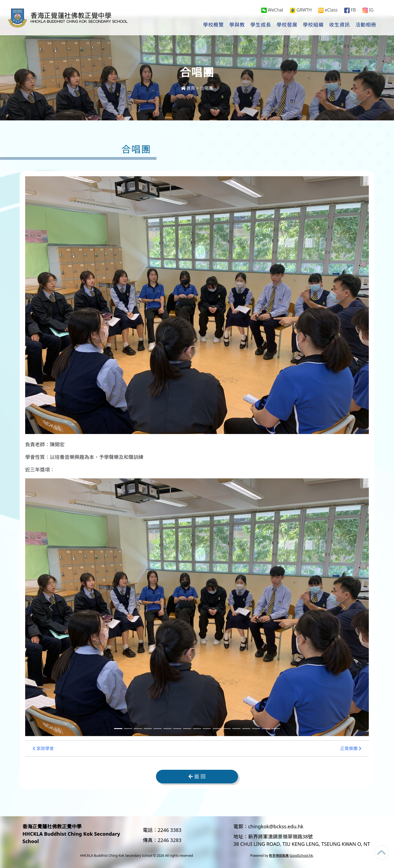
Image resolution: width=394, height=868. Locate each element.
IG (368, 10)
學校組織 (313, 25)
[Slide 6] (167, 729)
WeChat (272, 10)
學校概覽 (213, 25)
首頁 (188, 88)
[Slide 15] (256, 729)
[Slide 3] (138, 729)
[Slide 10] (207, 729)
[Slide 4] (148, 729)
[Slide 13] (236, 729)
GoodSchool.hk (301, 856)
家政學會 (43, 749)
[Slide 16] (266, 729)
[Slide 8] (187, 729)
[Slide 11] (217, 729)
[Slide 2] (128, 729)
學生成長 (261, 25)
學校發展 (287, 25)
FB (350, 10)
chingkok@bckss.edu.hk (276, 826)
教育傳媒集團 (279, 856)
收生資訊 (340, 25)
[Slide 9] (197, 729)
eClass (328, 10)
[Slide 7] (177, 729)
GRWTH (301, 10)
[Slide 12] (227, 729)
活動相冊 (366, 25)
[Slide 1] (118, 729)
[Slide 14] (246, 729)
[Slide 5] (158, 729)
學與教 (237, 25)
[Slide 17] (276, 729)
